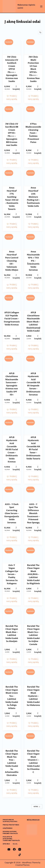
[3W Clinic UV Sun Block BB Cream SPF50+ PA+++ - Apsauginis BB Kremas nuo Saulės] (12, 113)
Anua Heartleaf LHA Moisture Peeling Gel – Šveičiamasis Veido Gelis (33, 197)
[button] (12, 98)
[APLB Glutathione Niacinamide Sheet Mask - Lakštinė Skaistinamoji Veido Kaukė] (33, 302)
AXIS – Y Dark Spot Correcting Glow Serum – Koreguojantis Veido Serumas (12, 513)
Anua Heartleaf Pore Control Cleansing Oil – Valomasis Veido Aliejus (12, 261)
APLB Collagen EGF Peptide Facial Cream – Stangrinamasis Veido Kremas (12, 319)
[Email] (9, 849)
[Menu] (41, 6)
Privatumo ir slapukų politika (10, 821)
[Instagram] (20, 849)
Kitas (37, 807)
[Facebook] (14, 849)
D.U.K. (15, 844)
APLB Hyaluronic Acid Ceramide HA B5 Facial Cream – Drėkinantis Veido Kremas (12, 449)
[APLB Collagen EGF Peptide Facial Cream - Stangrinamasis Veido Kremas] (12, 302)
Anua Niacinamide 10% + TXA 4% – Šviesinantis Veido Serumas (33, 261)
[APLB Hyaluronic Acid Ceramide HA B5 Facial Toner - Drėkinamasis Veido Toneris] (33, 427)
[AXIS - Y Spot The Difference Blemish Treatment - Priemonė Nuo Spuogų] (33, 494)
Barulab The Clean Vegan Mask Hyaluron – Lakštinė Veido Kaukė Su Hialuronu (33, 696)
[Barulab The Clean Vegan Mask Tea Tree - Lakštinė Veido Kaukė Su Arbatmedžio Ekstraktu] (12, 740)
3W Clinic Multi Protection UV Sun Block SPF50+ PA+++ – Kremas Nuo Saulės (33, 69)
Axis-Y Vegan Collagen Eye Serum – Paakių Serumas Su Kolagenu (12, 574)
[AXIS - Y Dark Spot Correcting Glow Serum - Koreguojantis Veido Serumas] (12, 494)
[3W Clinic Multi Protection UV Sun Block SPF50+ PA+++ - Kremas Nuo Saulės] (33, 46)
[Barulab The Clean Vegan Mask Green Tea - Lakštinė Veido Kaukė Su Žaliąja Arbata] (12, 676)
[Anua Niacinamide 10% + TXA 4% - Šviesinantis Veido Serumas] (33, 241)
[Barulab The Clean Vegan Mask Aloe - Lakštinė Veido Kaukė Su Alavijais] (12, 616)
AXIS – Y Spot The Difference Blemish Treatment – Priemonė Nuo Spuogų (33, 513)
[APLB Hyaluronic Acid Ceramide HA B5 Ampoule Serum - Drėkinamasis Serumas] (33, 363)
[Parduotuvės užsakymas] (40, 32)
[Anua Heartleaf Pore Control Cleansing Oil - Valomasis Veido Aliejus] (12, 241)
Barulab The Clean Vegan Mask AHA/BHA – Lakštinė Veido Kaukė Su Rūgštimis (33, 574)
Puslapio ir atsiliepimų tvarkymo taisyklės (11, 839)
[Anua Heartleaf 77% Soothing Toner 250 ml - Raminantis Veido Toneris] (12, 177)
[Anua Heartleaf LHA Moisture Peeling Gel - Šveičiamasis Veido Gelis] (33, 177)
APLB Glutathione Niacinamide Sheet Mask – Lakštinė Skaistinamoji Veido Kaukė (33, 322)
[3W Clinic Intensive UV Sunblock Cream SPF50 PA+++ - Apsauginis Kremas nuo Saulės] (12, 46)
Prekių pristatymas (11, 825)
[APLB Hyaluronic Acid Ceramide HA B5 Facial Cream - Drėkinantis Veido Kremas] (12, 427)
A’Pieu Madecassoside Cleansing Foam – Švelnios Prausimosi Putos (33, 133)
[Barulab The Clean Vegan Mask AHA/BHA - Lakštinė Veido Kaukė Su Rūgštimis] (33, 555)
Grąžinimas (8, 828)
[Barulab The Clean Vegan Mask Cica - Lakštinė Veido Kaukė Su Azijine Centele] (33, 616)
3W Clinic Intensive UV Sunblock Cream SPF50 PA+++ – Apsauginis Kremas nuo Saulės (12, 69)
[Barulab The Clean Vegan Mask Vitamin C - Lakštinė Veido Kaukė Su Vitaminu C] (33, 740)
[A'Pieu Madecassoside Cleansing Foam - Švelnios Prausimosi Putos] (33, 113)
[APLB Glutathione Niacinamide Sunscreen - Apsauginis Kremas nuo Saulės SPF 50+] (12, 363)
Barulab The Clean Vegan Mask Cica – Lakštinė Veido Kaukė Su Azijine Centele (33, 635)
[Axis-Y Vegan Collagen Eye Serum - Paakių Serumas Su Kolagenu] (12, 555)
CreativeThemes (23, 865)
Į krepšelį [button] (16, 88)
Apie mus (6, 844)
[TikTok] (20, 855)
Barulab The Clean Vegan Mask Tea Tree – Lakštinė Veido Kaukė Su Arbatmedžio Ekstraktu (12, 763)
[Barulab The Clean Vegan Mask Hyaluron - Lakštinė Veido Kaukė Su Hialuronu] (33, 676)
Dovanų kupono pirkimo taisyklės (10, 833)
